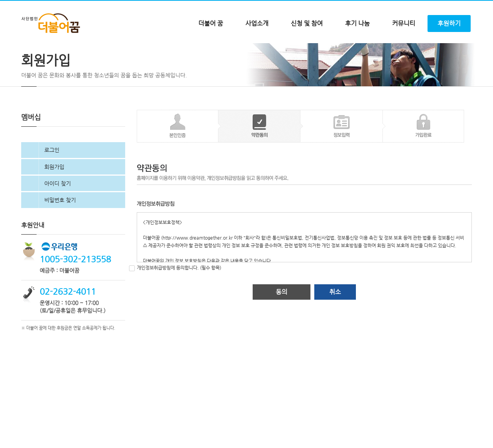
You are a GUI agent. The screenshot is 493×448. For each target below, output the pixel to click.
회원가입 (54, 203)
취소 (335, 328)
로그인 (52, 186)
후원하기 (449, 23)
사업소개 (257, 23)
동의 (282, 328)
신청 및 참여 (307, 23)
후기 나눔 (357, 23)
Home (27, 51)
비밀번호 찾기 (60, 236)
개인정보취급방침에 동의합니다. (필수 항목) (179, 304)
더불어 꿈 (211, 23)
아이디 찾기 (58, 219)
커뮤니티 (404, 23)
